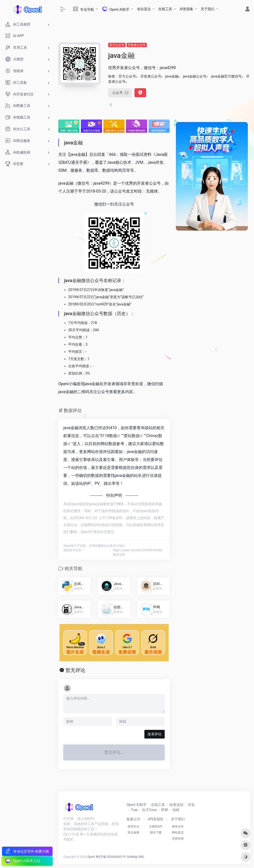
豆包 (191, 805)
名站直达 (144, 9)
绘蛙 (176, 810)
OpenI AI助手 (137, 805)
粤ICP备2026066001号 (111, 857)
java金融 (172, 76)
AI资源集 (186, 9)
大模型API (156, 827)
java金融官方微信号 (226, 76)
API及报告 (156, 819)
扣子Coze (149, 810)
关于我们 (208, 9)
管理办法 (133, 827)
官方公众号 (117, 45)
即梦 (165, 810)
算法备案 (133, 832)
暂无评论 (75, 670)
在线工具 (165, 9)
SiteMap (132, 857)
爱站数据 (132, 436)
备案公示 (133, 819)
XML (141, 857)
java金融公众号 (195, 76)
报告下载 (156, 832)
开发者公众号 (137, 45)
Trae (134, 810)
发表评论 (155, 734)
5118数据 (109, 436)
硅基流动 (176, 805)
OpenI (91, 857)
